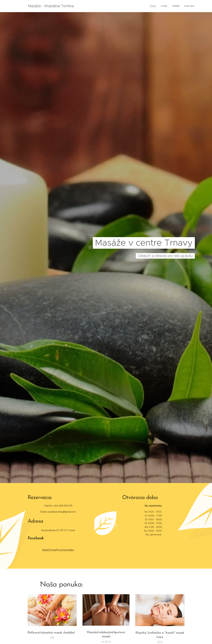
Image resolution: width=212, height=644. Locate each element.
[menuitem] (155, 6)
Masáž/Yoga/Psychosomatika (58, 550)
